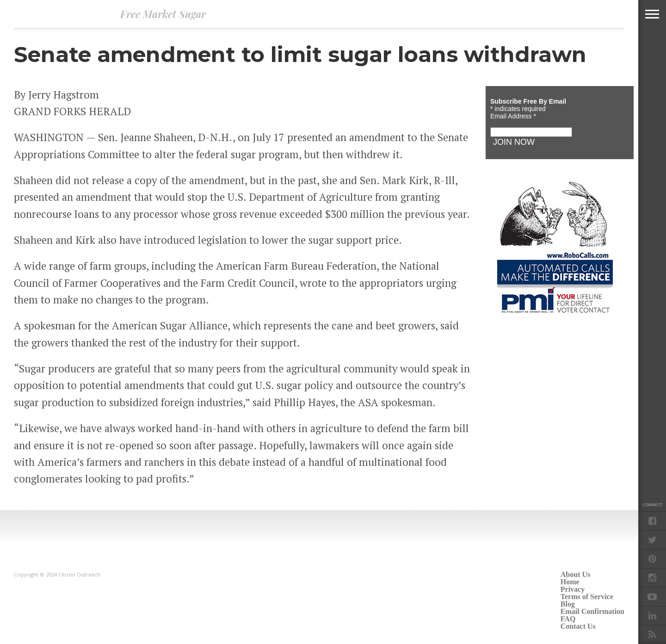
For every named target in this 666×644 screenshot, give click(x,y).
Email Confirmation (592, 611)
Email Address (513, 116)
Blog (568, 604)
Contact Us (578, 626)
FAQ (568, 619)
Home (570, 582)
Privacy (573, 589)
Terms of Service (587, 597)
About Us (575, 574)
